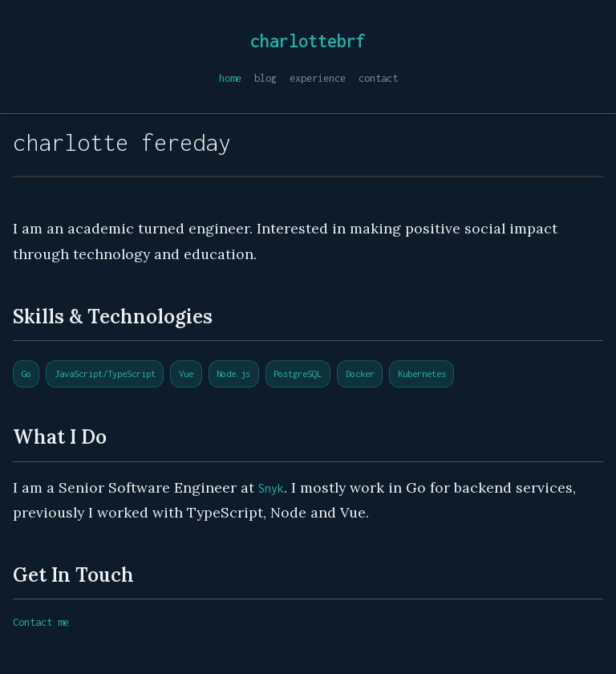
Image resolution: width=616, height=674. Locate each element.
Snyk (271, 488)
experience (318, 78)
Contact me (41, 622)
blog (265, 78)
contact (378, 78)
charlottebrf (308, 41)
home (230, 78)
